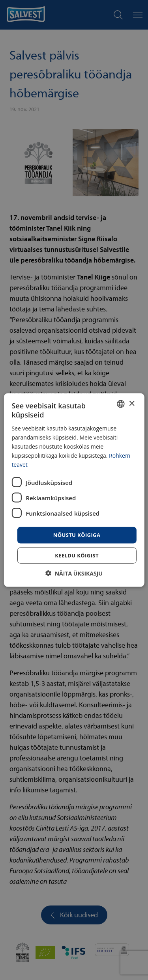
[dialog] (74, 490)
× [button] (132, 403)
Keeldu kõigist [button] (77, 555)
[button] (74, 573)
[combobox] (121, 404)
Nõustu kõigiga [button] (77, 535)
